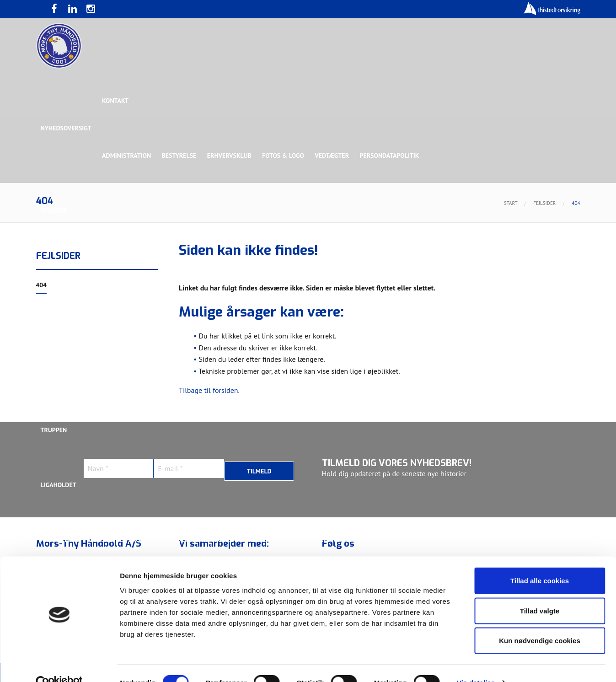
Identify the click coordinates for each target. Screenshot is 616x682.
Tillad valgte (540, 592)
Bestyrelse (180, 156)
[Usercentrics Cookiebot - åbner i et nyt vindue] (59, 664)
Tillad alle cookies (540, 562)
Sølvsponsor (364, 265)
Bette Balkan (62, 375)
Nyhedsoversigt (66, 128)
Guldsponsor (312, 265)
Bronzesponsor (421, 265)
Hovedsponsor (64, 265)
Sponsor (54, 210)
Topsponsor (118, 265)
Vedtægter (334, 156)
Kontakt (116, 101)
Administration (127, 156)
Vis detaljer (475, 664)
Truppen (54, 430)
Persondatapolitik (392, 156)
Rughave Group (64, 320)
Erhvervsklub (231, 156)
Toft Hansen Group (487, 265)
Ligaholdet (59, 485)
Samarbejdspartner (248, 265)
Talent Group (120, 320)
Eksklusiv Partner (177, 265)
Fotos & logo (285, 156)
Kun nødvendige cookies (540, 622)
